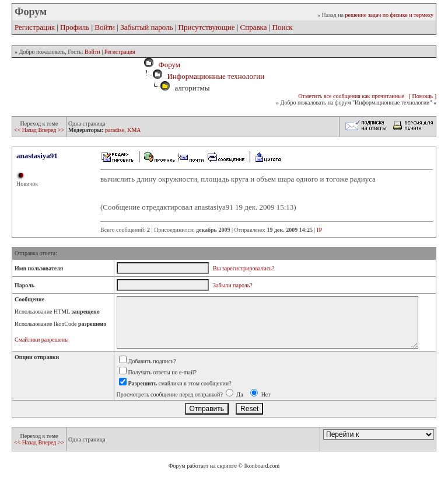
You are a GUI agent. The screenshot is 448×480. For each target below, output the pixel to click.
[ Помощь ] (423, 96)
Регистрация (35, 27)
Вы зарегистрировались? (244, 268)
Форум (167, 65)
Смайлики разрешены (42, 340)
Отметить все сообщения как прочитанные (351, 96)
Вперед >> (51, 130)
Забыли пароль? (233, 285)
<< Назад (26, 130)
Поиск (283, 27)
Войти (105, 27)
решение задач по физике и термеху (389, 15)
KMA (134, 130)
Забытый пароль (146, 27)
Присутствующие (207, 27)
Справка (254, 27)
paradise (115, 130)
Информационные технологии (216, 76)
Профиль (75, 27)
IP (319, 230)
